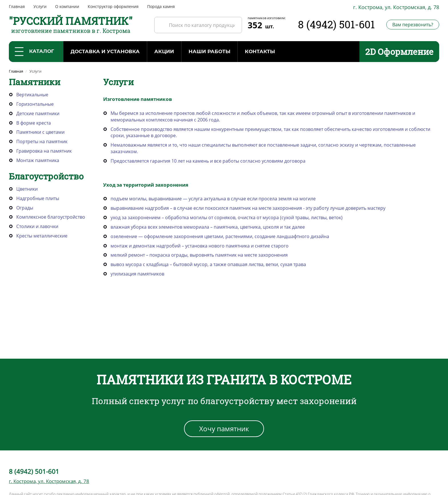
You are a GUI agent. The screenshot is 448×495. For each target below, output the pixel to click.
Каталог (34, 52)
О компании (67, 6)
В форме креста (34, 123)
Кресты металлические (42, 236)
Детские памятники (38, 113)
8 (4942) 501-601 (336, 24)
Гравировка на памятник (44, 151)
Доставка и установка (105, 51)
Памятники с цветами (40, 132)
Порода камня (161, 6)
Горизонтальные (35, 104)
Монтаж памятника (38, 160)
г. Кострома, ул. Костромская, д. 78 (396, 7)
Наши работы (209, 51)
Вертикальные (32, 95)
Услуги (40, 6)
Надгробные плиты (38, 198)
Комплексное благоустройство (51, 217)
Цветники (27, 189)
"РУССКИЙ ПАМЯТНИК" (71, 21)
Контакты (260, 51)
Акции (164, 51)
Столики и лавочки (37, 226)
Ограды (25, 208)
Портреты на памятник (42, 141)
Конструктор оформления (113, 6)
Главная (17, 6)
